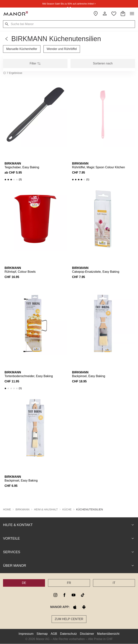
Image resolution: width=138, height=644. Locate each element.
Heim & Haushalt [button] (46, 509)
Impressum (26, 634)
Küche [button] (67, 509)
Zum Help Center (69, 619)
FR (69, 583)
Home (7, 509)
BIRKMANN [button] (22, 509)
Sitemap (42, 634)
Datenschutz (69, 634)
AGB (54, 634)
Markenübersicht (108, 634)
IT (114, 583)
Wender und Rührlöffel (62, 49)
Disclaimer (87, 634)
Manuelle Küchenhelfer (22, 49)
